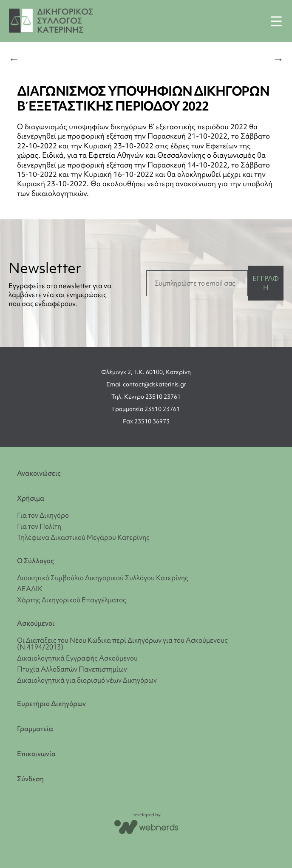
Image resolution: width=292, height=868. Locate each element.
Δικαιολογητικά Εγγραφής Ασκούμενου (77, 658)
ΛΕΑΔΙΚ (30, 589)
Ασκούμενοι (36, 623)
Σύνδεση (30, 779)
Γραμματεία (35, 729)
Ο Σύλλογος (35, 561)
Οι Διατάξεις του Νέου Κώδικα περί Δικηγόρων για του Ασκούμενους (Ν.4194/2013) (122, 644)
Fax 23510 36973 (146, 421)
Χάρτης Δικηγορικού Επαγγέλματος (72, 600)
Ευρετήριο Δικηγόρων (51, 704)
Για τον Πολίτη (39, 526)
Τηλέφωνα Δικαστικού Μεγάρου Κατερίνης (83, 537)
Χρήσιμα (31, 498)
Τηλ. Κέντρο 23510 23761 (146, 397)
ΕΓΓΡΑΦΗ (266, 283)
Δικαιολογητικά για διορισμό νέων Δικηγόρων (87, 680)
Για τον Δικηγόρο (43, 515)
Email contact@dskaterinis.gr (146, 384)
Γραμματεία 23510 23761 (146, 409)
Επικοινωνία (36, 754)
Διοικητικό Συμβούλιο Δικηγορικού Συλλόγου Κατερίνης (103, 578)
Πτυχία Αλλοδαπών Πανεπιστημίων (72, 669)
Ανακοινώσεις (39, 473)
